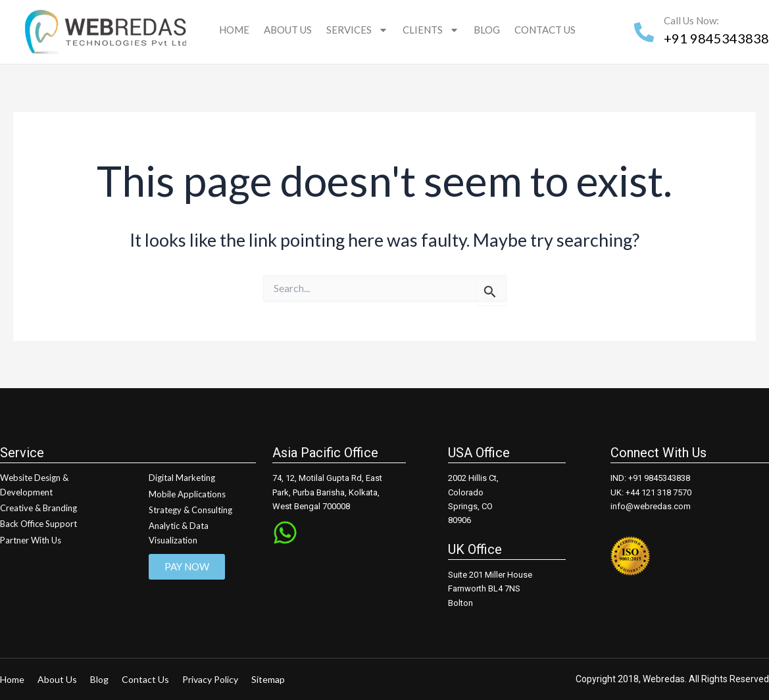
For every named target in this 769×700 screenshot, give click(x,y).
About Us (288, 30)
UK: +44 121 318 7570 (651, 492)
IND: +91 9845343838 (650, 478)
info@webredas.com (651, 506)
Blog (487, 30)
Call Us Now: (691, 20)
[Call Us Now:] (644, 32)
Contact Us (545, 30)
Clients (431, 30)
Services (357, 30)
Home (234, 30)
